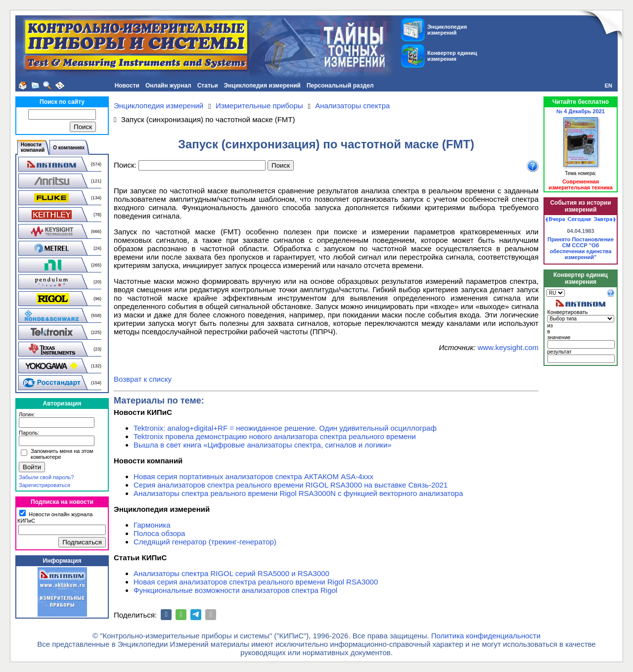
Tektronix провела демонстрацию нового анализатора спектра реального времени (275, 436)
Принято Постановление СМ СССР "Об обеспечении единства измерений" (581, 248)
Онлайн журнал (168, 86)
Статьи (208, 86)
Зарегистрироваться (45, 485)
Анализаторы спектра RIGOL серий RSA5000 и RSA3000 (231, 573)
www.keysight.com (508, 347)
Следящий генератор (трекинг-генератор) (205, 542)
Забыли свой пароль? (46, 477)
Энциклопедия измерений (262, 86)
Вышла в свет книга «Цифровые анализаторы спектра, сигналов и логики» (263, 445)
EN (609, 86)
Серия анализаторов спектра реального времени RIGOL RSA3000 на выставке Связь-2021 (291, 485)
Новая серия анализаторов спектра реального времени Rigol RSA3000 (256, 582)
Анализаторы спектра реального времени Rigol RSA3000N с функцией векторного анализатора (298, 493)
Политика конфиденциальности (486, 636)
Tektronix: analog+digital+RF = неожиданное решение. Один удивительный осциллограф (285, 428)
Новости (127, 86)
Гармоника (152, 525)
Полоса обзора (159, 533)
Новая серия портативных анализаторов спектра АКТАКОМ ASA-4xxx (253, 476)
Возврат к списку (143, 379)
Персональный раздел (340, 86)
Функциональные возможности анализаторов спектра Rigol (235, 590)
